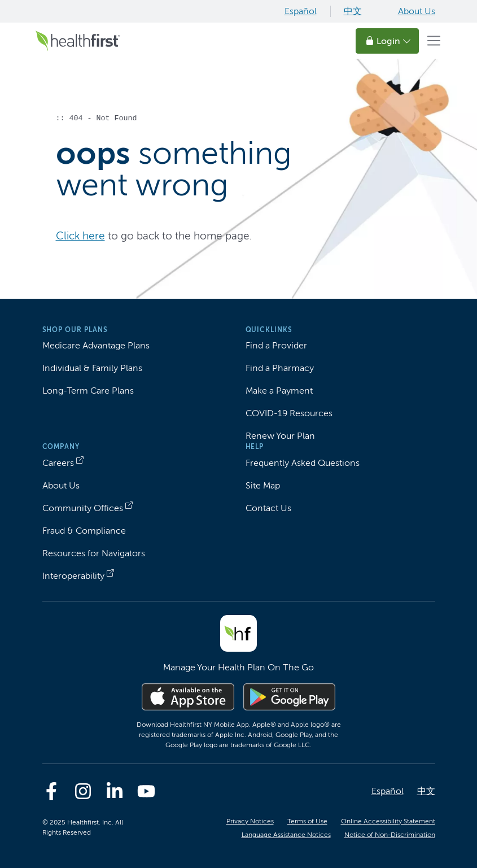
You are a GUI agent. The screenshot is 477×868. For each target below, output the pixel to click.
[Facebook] (51, 791)
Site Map (263, 485)
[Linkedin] (115, 791)
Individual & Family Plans (92, 368)
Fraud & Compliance (84, 531)
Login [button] (388, 41)
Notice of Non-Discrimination (390, 835)
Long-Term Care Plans (88, 391)
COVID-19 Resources (289, 413)
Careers (58, 463)
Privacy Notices (250, 821)
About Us (417, 11)
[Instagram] (83, 791)
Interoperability (73, 576)
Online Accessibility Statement (388, 821)
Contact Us (268, 508)
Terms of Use (307, 821)
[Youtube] (146, 791)
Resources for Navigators (94, 553)
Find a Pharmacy (280, 368)
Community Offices (83, 508)
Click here (80, 236)
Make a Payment (279, 391)
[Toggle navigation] (434, 41)
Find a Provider (276, 345)
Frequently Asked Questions (303, 463)
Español (301, 11)
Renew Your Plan (280, 436)
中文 (353, 11)
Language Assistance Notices (286, 835)
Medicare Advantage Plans (96, 345)
